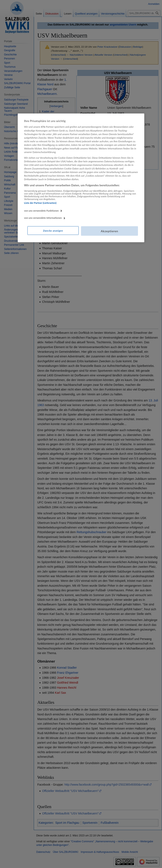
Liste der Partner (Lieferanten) (40, 203)
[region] (81, 178)
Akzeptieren (109, 231)
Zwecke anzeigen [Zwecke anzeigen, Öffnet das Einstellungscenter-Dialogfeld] (53, 230)
